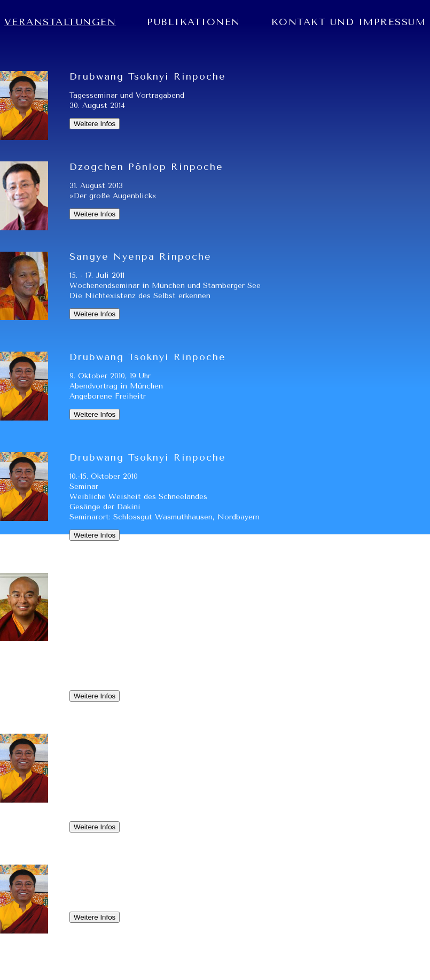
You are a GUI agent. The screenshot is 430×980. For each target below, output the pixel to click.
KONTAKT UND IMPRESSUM (349, 22)
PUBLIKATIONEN (194, 22)
